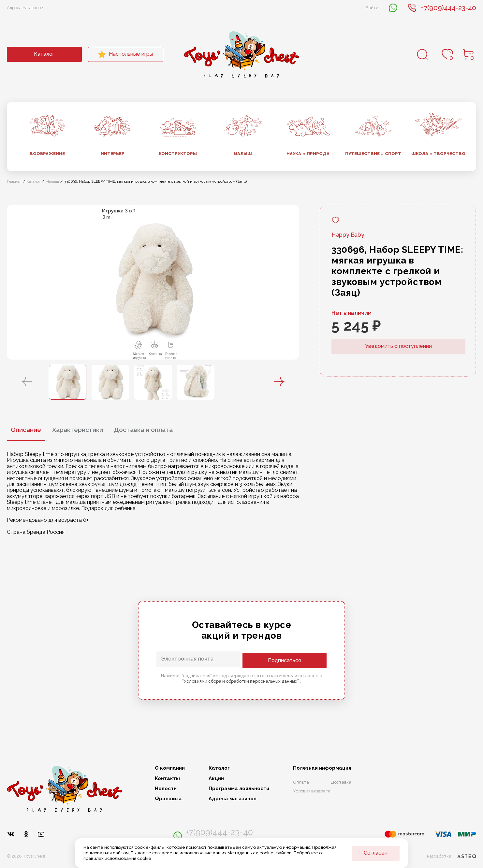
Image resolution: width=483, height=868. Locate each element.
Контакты (167, 779)
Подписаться (300, 660)
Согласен (376, 853)
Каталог (44, 54)
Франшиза (168, 799)
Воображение (47, 154)
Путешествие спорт (373, 154)
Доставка (341, 782)
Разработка (451, 854)
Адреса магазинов (25, 8)
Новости (166, 789)
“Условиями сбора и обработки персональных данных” (241, 681)
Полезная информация (322, 768)
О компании (170, 768)
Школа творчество (439, 154)
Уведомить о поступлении (398, 346)
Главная (14, 181)
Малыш (243, 154)
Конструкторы (178, 154)
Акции (216, 779)
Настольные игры (126, 54)
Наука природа (308, 154)
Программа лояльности (239, 789)
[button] (27, 382)
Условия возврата (312, 791)
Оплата (301, 782)
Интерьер (113, 154)
